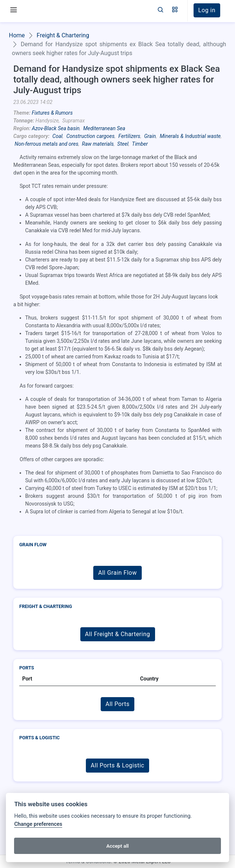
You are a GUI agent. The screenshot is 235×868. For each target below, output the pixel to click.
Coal (58, 136)
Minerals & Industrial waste (190, 136)
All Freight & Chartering (118, 634)
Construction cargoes (90, 136)
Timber (140, 144)
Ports (27, 668)
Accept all (117, 846)
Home (17, 35)
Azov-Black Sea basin (56, 128)
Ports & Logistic (39, 738)
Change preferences (38, 824)
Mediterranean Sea (104, 128)
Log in (207, 10)
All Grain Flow (117, 573)
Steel (123, 144)
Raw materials (98, 144)
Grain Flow (33, 545)
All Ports (117, 704)
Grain (150, 136)
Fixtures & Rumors (52, 113)
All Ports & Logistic (117, 765)
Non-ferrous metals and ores (46, 144)
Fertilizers (129, 136)
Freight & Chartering (63, 35)
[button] (175, 10)
